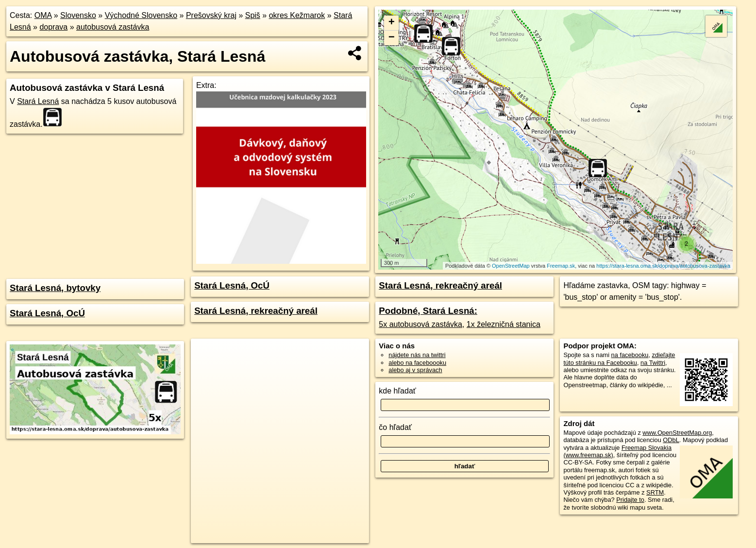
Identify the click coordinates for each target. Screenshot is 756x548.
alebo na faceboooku (417, 363)
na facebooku (630, 355)
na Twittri (653, 363)
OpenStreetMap (511, 266)
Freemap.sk (561, 266)
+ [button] (392, 23)
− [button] (392, 38)
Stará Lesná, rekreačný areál (256, 311)
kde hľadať (397, 391)
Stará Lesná (38, 101)
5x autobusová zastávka (420, 324)
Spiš (253, 15)
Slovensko (78, 15)
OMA (43, 15)
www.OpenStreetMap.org (677, 433)
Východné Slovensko (141, 15)
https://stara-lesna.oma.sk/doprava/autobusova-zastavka (663, 266)
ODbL (671, 440)
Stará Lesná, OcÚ (47, 313)
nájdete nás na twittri (417, 355)
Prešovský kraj (211, 15)
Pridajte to (630, 500)
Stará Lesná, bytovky (55, 288)
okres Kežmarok (297, 15)
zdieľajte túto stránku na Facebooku (619, 359)
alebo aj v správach (415, 370)
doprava (53, 27)
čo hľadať (395, 427)
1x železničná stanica (504, 324)
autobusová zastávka (113, 27)
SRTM (655, 492)
